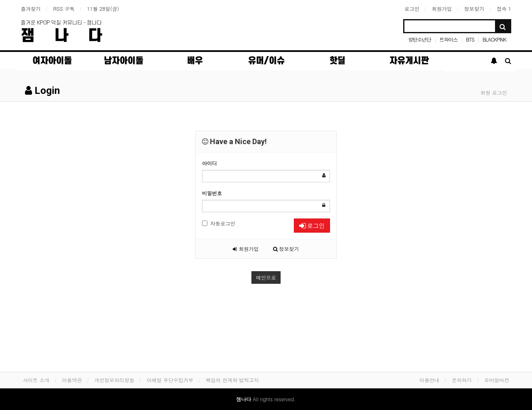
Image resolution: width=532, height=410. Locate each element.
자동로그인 (219, 223)
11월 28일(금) (103, 9)
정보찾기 (474, 9)
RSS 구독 (64, 9)
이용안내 (429, 380)
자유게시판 (409, 61)
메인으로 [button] (266, 277)
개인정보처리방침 (114, 380)
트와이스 (448, 39)
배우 (195, 61)
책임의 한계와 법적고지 (232, 380)
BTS (470, 39)
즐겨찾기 (31, 9)
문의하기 (462, 380)
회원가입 (442, 9)
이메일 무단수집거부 (170, 380)
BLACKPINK (494, 39)
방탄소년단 (420, 39)
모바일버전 (497, 380)
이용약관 (72, 380)
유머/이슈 (266, 61)
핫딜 (337, 61)
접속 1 (504, 9)
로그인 (412, 9)
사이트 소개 (36, 380)
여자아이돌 (52, 61)
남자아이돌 (124, 61)
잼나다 (71, 36)
